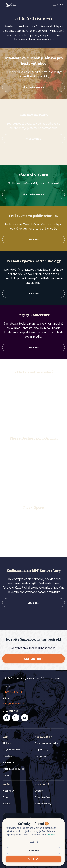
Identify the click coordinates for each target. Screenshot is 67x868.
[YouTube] (25, 718)
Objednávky (42, 749)
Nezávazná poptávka (46, 743)
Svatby (39, 791)
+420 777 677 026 (13, 692)
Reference (9, 762)
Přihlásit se (41, 756)
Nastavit (33, 842)
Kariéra (7, 804)
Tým (5, 797)
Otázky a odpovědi (13, 769)
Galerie (7, 743)
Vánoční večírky (43, 804)
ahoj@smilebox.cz (14, 704)
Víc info (51, 835)
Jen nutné (34, 850)
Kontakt (7, 775)
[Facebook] (7, 718)
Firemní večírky (43, 797)
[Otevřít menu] (58, 5)
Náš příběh (9, 791)
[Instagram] (16, 718)
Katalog (7, 756)
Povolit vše (33, 859)
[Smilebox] (11, 5)
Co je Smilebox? (11, 749)
